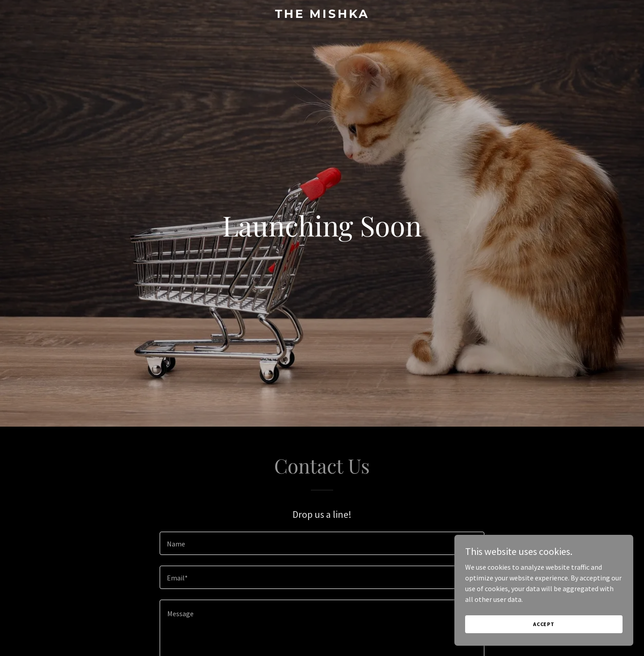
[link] (322, 15)
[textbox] (322, 543)
